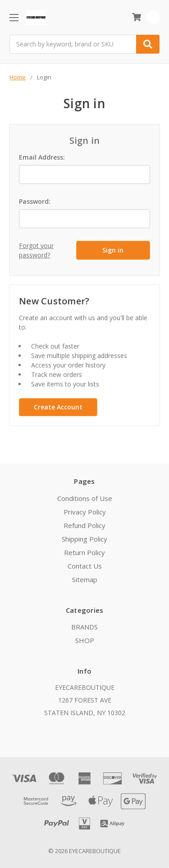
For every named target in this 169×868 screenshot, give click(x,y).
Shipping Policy (84, 539)
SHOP (85, 640)
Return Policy (84, 552)
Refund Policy (84, 525)
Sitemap (85, 579)
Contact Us (85, 566)
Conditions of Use (85, 498)
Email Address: (42, 157)
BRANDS (84, 627)
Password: (35, 201)
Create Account (58, 407)
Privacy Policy (85, 512)
